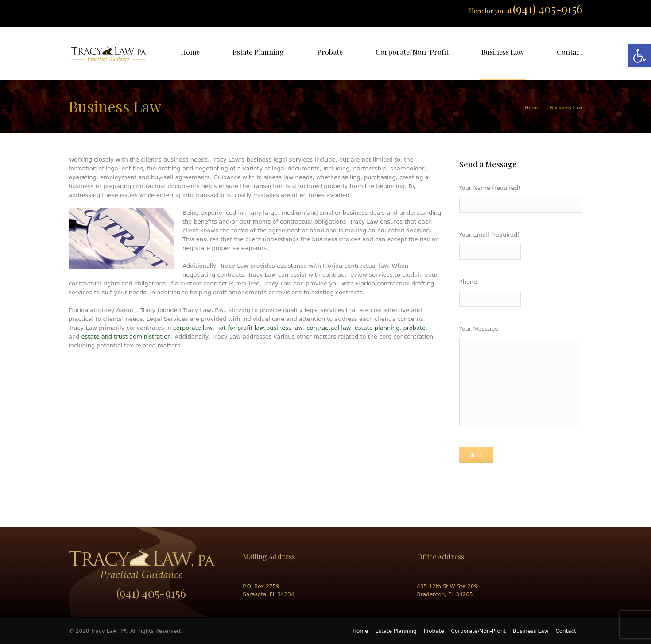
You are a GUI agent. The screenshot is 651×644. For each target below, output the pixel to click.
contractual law (329, 328)
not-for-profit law (240, 328)
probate (415, 328)
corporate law (193, 328)
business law (285, 328)
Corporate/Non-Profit (478, 631)
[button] (639, 56)
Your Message (521, 378)
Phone (521, 294)
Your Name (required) (521, 200)
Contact (566, 631)
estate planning (377, 328)
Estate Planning (396, 631)
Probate (434, 631)
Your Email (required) (521, 247)
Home (532, 108)
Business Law (531, 631)
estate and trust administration (126, 337)
